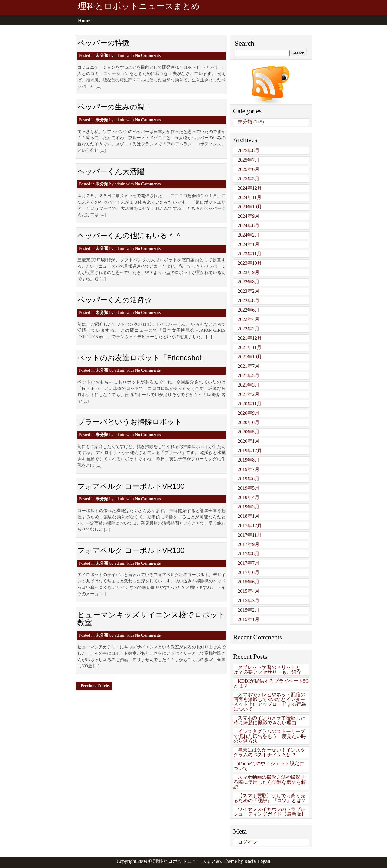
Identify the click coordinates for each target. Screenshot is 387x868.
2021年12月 (250, 338)
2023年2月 (249, 291)
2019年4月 (249, 497)
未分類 (102, 55)
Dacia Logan (257, 861)
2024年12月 (250, 188)
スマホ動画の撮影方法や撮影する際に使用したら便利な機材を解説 (270, 782)
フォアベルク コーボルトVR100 (131, 486)
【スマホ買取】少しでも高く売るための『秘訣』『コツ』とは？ (270, 798)
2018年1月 (249, 516)
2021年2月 (249, 394)
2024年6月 (249, 225)
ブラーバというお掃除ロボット (130, 422)
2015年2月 (249, 610)
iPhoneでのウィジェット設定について (269, 766)
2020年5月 (249, 432)
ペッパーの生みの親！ (115, 107)
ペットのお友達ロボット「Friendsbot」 (143, 358)
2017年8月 (249, 554)
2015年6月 (249, 582)
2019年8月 (249, 460)
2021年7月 (249, 366)
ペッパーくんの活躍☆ (115, 300)
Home (84, 20)
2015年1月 (249, 619)
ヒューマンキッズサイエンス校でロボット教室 (151, 619)
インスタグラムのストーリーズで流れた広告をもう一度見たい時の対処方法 (270, 736)
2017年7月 (249, 563)
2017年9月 (249, 544)
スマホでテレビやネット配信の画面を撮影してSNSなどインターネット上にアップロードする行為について (270, 702)
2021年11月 (250, 347)
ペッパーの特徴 (103, 43)
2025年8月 (249, 150)
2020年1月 (249, 441)
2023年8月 (249, 282)
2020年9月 (249, 413)
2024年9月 (249, 216)
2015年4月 (249, 591)
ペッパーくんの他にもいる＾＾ (130, 235)
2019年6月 (249, 479)
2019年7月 (249, 469)
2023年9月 (249, 272)
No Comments (148, 55)
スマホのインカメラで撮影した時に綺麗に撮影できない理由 (269, 720)
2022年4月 (249, 319)
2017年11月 (250, 535)
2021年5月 (249, 375)
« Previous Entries (94, 686)
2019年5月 (249, 488)
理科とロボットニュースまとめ (139, 6)
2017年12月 (250, 525)
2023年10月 (250, 263)
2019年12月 (250, 450)
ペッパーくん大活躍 (111, 171)
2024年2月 (249, 235)
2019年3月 (249, 507)
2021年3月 (249, 385)
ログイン (247, 842)
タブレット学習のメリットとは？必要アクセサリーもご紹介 (267, 670)
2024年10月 (250, 207)
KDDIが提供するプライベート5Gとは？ (271, 683)
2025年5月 (249, 179)
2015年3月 (249, 600)
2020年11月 (250, 404)
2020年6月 (249, 422)
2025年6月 (249, 169)
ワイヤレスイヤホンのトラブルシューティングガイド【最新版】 (270, 812)
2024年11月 (250, 197)
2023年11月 (250, 254)
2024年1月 (249, 244)
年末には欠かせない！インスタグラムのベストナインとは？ (269, 752)
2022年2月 (249, 329)
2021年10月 (250, 357)
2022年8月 (249, 300)
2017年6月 (249, 572)
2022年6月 (249, 310)
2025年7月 (249, 160)
